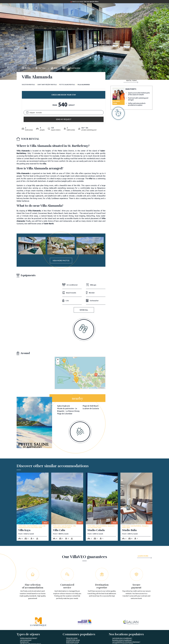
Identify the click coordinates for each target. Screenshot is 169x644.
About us (54, 629)
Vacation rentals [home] (28, 85)
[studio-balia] (136, 471)
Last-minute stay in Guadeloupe (122, 603)
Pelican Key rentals (72, 603)
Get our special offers (91, 2)
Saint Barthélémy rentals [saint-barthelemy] (47, 85)
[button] (77, 345)
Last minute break (25, 604)
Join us (54, 636)
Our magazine (110, 8)
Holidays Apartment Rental (28, 603)
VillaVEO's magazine (81, 632)
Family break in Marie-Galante (121, 610)
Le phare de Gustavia (91, 373)
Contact (121, 8)
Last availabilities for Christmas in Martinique (126, 606)
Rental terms (131, 109)
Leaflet (83, 352)
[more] (145, 521)
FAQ (76, 629)
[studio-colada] (102, 471)
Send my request (132, 101)
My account (124, 632)
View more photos (61, 225)
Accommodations (67, 8)
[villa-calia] (67, 471)
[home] (28, 8)
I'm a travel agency (127, 629)
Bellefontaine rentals (73, 606)
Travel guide (96, 8)
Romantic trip (24, 606)
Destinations (83, 8)
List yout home (102, 632)
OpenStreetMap (93, 352)
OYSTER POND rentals (73, 604)
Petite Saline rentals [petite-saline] (67, 85)
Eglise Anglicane (64, 370)
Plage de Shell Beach (91, 370)
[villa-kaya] (33, 471)
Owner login (101, 640)
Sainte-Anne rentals (72, 608)
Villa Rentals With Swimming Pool (30, 608)
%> (30, 622)
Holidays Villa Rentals (26, 610)
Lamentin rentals (71, 610)
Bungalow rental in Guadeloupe (122, 604)
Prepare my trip (79, 636)
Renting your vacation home (107, 636)
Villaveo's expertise (104, 629)
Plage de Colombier (65, 378)
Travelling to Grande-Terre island (122, 608)
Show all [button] (84, 274)
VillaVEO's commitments (59, 632)
